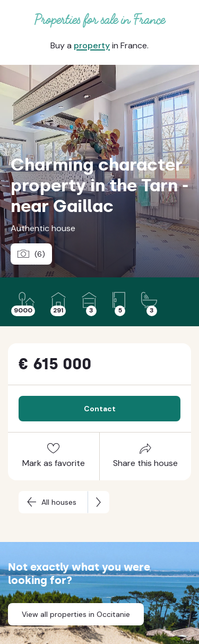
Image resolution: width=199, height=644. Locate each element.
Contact (100, 409)
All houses (59, 502)
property (92, 45)
